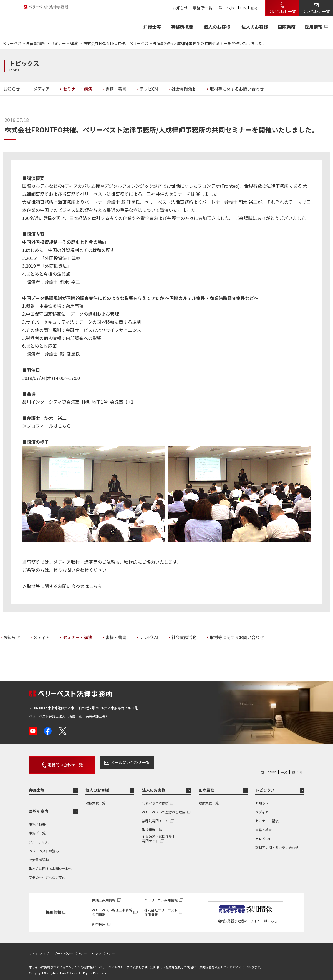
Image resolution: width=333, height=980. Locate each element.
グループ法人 (39, 837)
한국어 (256, 8)
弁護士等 (37, 785)
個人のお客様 (217, 27)
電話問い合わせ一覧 (59, 762)
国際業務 (287, 27)
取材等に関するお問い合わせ (51, 864)
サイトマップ (39, 949)
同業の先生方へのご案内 (47, 872)
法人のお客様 (255, 27)
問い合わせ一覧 (282, 11)
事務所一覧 (203, 8)
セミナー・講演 (267, 816)
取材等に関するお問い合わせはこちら (64, 586)
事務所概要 (182, 27)
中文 (244, 8)
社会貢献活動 (39, 855)
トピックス (265, 785)
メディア (262, 807)
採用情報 (314, 27)
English (230, 8)
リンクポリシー (103, 949)
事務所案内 (39, 806)
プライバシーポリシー (70, 949)
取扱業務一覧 (95, 798)
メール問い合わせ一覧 (117, 762)
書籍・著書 (264, 825)
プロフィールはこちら (49, 426)
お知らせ (180, 8)
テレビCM (263, 834)
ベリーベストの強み (44, 846)
